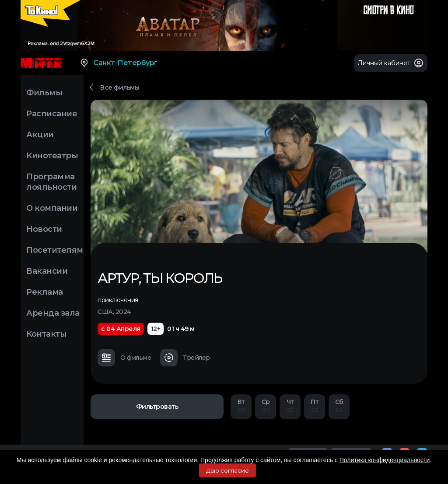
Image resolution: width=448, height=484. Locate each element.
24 (339, 406)
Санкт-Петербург (118, 63)
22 (290, 406)
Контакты (46, 334)
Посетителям (55, 250)
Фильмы (44, 93)
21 (266, 406)
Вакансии (47, 271)
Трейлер (185, 358)
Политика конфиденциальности (385, 460)
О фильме (124, 358)
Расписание (52, 114)
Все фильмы (120, 87)
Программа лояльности (51, 182)
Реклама (45, 292)
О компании (52, 208)
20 (241, 406)
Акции (40, 135)
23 (315, 406)
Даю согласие (227, 470)
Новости (44, 229)
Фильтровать (157, 407)
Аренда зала (53, 313)
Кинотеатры (52, 156)
